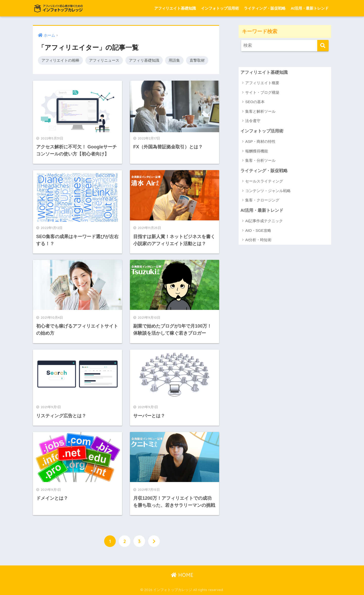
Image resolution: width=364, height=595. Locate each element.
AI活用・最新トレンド (310, 8)
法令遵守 (253, 121)
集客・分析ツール (260, 160)
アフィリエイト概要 (262, 83)
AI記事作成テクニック (264, 221)
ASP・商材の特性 (260, 141)
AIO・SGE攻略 (258, 230)
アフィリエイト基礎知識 (175, 8)
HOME (182, 575)
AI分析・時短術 (258, 240)
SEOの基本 (255, 102)
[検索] (323, 46)
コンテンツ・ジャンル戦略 (268, 191)
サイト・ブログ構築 (262, 92)
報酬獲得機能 (257, 151)
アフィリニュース (104, 60)
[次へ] (154, 541)
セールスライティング (264, 181)
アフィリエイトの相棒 (60, 60)
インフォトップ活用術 (220, 8)
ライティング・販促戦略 (265, 8)
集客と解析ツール (260, 111)
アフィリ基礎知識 (144, 60)
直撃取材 (197, 60)
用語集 (174, 60)
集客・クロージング (262, 200)
